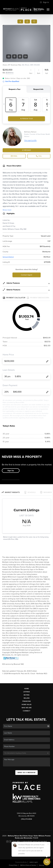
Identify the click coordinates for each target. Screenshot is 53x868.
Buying (27, 695)
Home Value (26, 705)
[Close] (48, 844)
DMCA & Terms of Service (28, 865)
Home (26, 689)
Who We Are (27, 708)
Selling (27, 698)
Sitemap (41, 865)
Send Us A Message (27, 773)
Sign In (44, 2)
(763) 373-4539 (26, 819)
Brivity (25, 862)
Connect (26, 711)
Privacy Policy (13, 865)
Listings (26, 692)
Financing (27, 701)
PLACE (36, 838)
